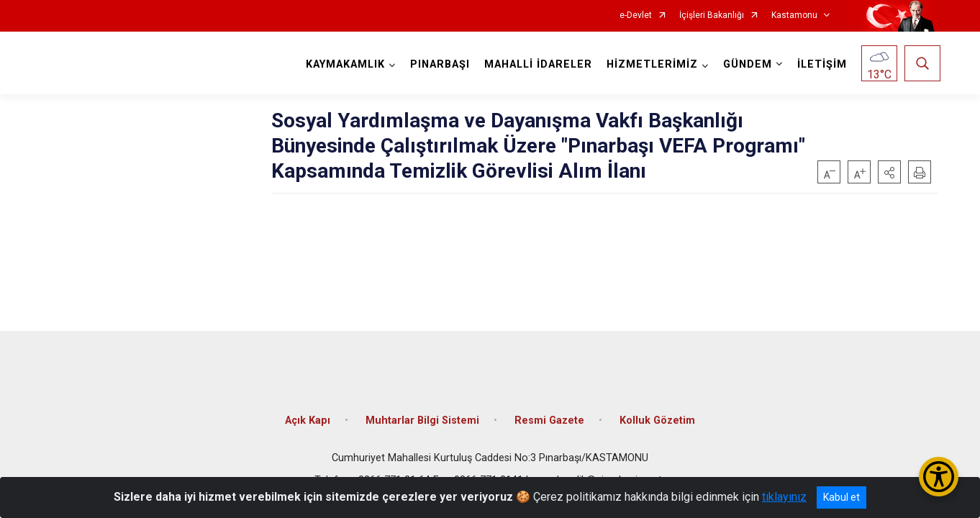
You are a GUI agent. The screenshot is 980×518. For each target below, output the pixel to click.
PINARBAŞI (438, 64)
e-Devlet (636, 15)
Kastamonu (794, 15)
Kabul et (841, 497)
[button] (889, 172)
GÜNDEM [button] (745, 64)
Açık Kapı (308, 412)
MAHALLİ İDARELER (536, 64)
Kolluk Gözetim (657, 412)
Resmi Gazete (549, 412)
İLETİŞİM (820, 64)
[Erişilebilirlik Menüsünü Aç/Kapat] (939, 477)
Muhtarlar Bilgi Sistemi (422, 412)
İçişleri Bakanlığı (712, 15)
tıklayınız (784, 497)
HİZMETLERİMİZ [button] (650, 64)
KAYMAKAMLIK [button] (343, 64)
